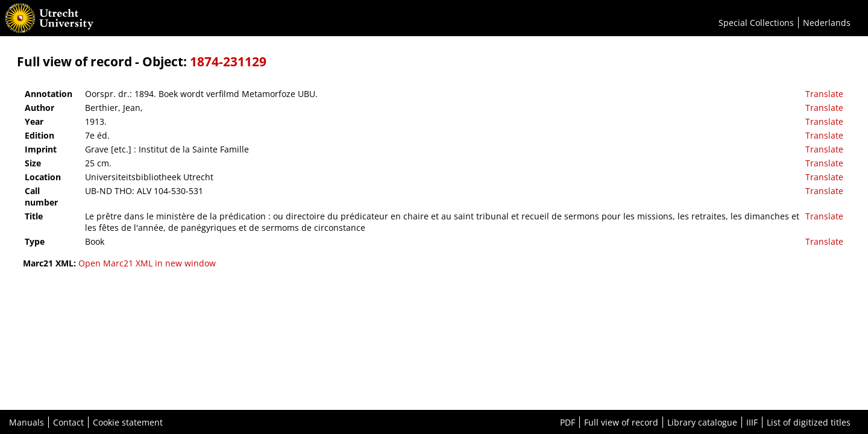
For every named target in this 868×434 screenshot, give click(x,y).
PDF (568, 422)
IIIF (752, 422)
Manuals (27, 422)
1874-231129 (228, 61)
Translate (824, 94)
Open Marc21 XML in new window (147, 263)
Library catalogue (702, 422)
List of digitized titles (809, 422)
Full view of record (621, 422)
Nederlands (827, 23)
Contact (68, 422)
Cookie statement (128, 422)
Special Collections (756, 23)
